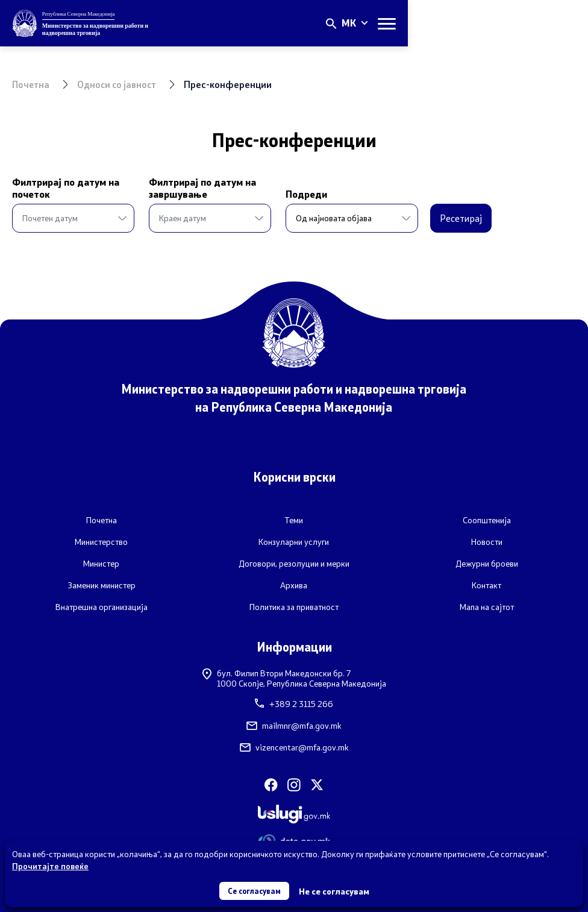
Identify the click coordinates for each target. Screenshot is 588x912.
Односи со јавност (121, 84)
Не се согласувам (337, 891)
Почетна (32, 84)
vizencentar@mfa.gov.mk (294, 747)
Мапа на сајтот (487, 606)
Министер (101, 563)
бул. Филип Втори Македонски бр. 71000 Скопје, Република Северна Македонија (294, 678)
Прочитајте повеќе (50, 865)
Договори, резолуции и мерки (294, 563)
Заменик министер (102, 585)
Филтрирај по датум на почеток (66, 188)
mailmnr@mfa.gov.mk (294, 726)
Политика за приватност (294, 606)
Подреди (274, 194)
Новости (487, 541)
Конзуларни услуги (294, 541)
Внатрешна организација (102, 606)
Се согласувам (254, 890)
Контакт (486, 585)
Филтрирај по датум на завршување (186, 188)
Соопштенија (487, 520)
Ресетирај (428, 218)
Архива (294, 585)
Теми (294, 520)
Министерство (101, 541)
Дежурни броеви (487, 563)
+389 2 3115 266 (294, 704)
